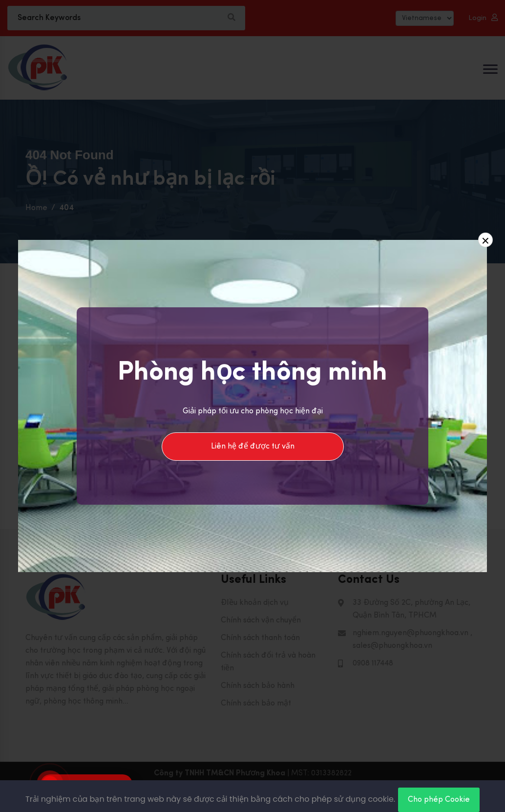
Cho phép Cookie (439, 800)
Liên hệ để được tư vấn (253, 447)
